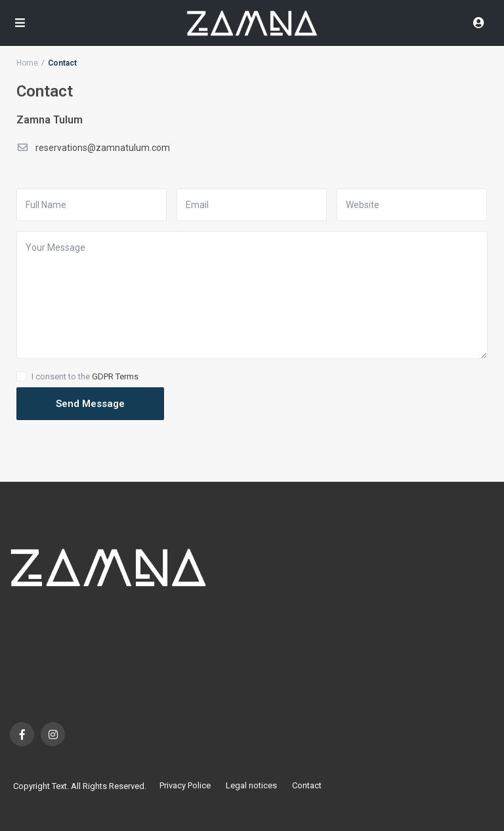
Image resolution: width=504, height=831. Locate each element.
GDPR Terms (115, 376)
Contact (307, 785)
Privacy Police (185, 785)
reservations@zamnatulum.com (103, 148)
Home (27, 63)
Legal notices (251, 785)
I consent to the (85, 376)
